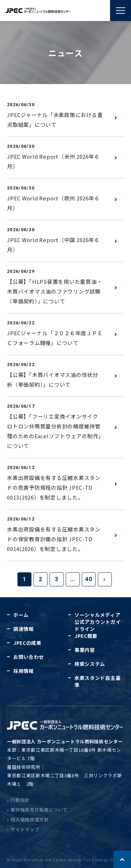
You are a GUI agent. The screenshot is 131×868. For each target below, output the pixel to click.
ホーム (21, 615)
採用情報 (24, 671)
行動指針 (18, 800)
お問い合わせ (29, 657)
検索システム (90, 664)
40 (89, 579)
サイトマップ (23, 829)
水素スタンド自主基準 (97, 681)
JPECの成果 (27, 643)
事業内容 (85, 650)
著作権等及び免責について (37, 810)
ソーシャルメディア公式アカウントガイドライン (97, 622)
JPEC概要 (86, 636)
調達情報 (24, 629)
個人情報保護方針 (28, 819)
